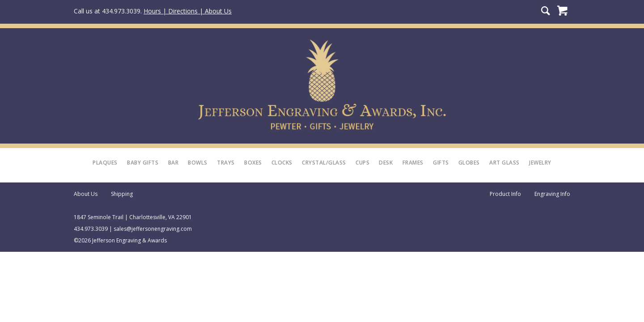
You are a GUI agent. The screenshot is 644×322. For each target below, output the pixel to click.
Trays (226, 163)
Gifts (441, 163)
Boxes (253, 163)
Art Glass (504, 163)
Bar (174, 163)
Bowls (198, 163)
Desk (386, 163)
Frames (413, 163)
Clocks (282, 163)
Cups (362, 163)
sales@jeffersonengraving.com (153, 229)
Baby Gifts (143, 163)
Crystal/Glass (324, 163)
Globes (469, 163)
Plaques (105, 163)
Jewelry (540, 163)
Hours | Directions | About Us (188, 11)
